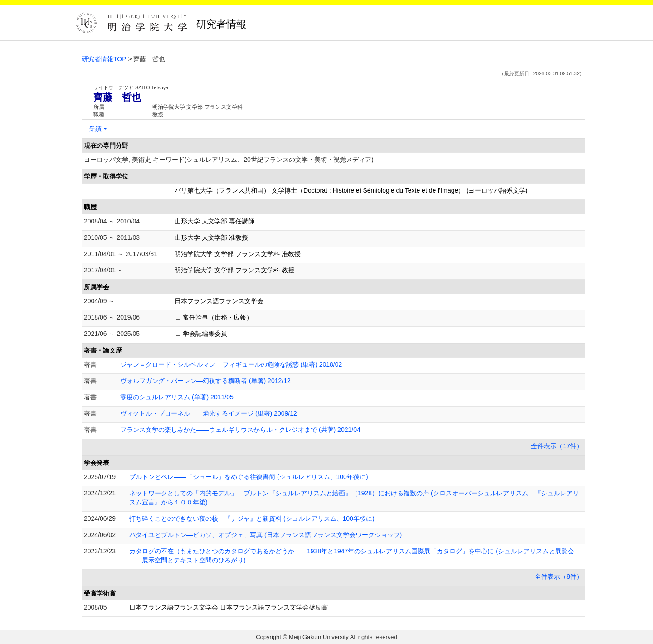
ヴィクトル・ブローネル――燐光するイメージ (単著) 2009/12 (209, 413)
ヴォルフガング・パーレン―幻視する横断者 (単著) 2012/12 (205, 381)
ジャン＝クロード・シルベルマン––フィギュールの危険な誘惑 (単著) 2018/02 (231, 364)
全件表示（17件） (557, 446)
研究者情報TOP (104, 59)
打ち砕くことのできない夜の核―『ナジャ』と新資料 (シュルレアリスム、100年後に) (252, 518)
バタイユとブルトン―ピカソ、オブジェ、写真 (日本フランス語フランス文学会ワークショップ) (266, 535)
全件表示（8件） (559, 576)
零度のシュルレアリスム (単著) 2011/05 (177, 397)
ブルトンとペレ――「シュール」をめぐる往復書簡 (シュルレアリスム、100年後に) (249, 477)
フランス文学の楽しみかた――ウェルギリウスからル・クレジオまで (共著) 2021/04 (240, 430)
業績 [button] (95, 129)
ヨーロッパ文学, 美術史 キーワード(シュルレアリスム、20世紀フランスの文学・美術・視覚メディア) (229, 160)
